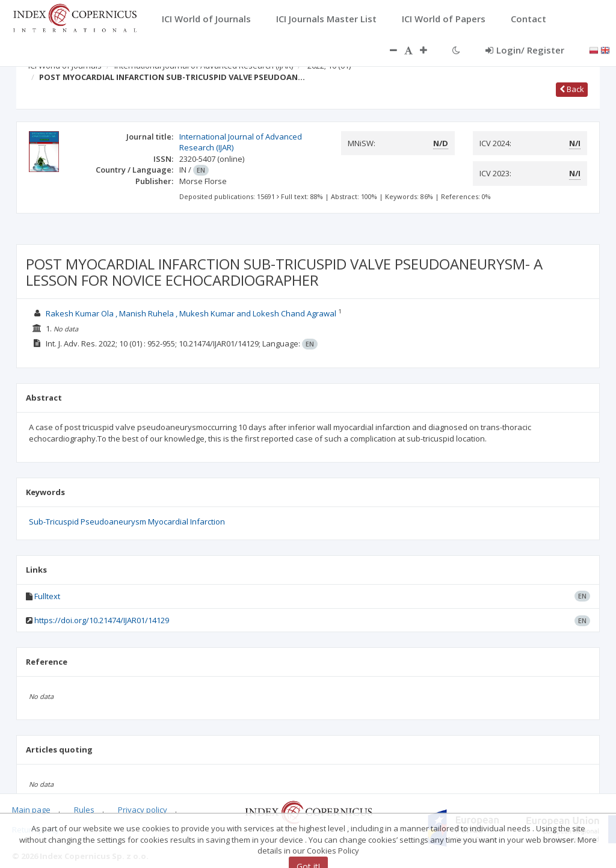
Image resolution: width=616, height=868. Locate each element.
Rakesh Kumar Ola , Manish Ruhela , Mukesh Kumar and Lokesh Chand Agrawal (191, 313)
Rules (84, 810)
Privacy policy (143, 810)
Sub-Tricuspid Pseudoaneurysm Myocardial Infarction (127, 522)
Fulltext (47, 596)
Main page (31, 810)
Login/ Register (525, 50)
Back (572, 89)
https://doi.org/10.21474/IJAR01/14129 (102, 620)
